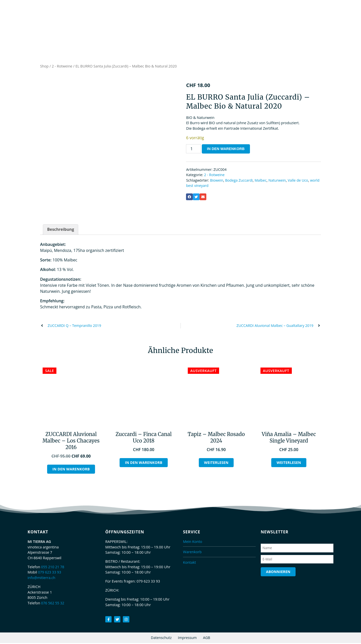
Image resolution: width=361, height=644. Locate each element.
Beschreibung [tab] (61, 230)
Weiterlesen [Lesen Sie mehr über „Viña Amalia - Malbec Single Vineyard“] (289, 463)
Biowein (217, 181)
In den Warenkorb (226, 150)
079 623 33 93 (50, 573)
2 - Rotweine (62, 67)
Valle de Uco (299, 181)
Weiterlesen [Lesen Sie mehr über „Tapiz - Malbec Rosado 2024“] (216, 463)
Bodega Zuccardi (239, 181)
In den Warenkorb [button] (71, 470)
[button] (189, 198)
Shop (44, 67)
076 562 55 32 (53, 604)
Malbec (261, 181)
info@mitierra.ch (42, 579)
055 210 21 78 (53, 568)
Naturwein (278, 181)
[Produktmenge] (193, 150)
